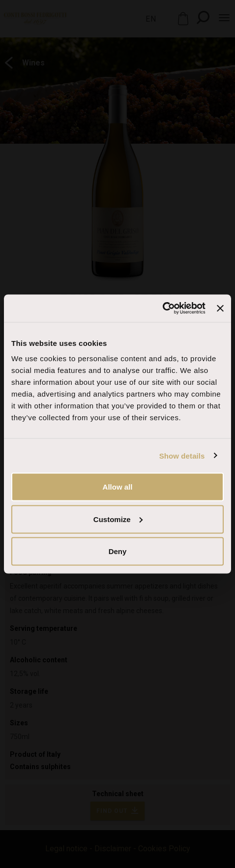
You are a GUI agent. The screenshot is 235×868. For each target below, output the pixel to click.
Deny (118, 551)
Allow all (118, 487)
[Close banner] (220, 308)
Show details (182, 455)
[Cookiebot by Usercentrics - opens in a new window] (162, 309)
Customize (118, 519)
